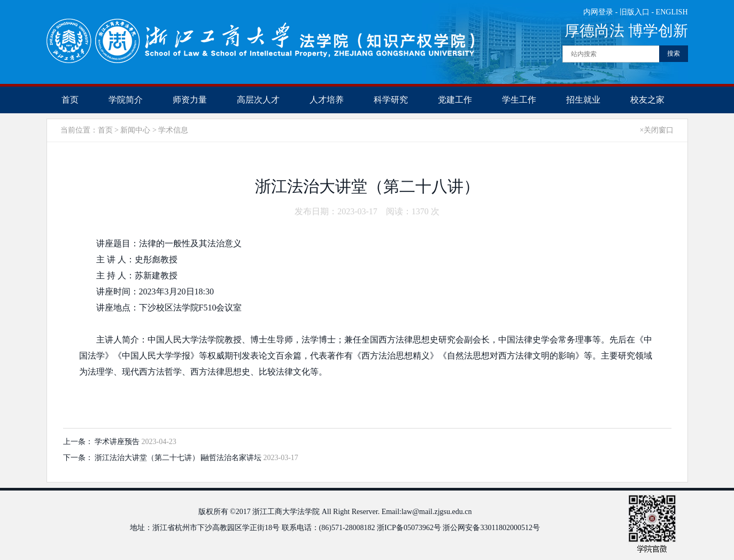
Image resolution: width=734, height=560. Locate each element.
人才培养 (327, 100)
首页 (70, 100)
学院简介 (126, 100)
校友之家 (647, 100)
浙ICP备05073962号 (409, 528)
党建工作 (455, 100)
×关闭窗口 (657, 130)
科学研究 (391, 100)
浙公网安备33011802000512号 (491, 528)
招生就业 (583, 100)
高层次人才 (258, 100)
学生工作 (519, 100)
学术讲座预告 (118, 442)
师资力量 (190, 100)
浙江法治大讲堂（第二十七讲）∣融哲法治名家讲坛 (179, 458)
